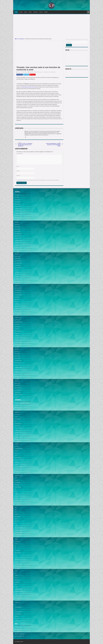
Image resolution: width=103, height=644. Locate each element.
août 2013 (17, 347)
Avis (16, 421)
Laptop (16, 496)
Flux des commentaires (20, 634)
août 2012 (17, 370)
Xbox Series (17, 621)
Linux (16, 498)
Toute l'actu (39, 72)
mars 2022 (17, 308)
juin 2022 (17, 302)
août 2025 (17, 215)
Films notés (17, 469)
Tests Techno (18, 600)
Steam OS (17, 580)
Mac (16, 507)
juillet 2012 (17, 372)
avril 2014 (17, 336)
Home (17, 39)
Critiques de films (19, 448)
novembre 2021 (18, 318)
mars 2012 (17, 381)
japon (16, 492)
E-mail (18, 171)
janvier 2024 (17, 259)
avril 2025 (17, 225)
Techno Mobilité (18, 589)
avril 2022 (17, 306)
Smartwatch (17, 569)
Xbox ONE (17, 619)
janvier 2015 (17, 333)
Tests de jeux (18, 598)
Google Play (17, 482)
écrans (16, 453)
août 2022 (17, 297)
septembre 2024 (18, 240)
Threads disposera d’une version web (29, 87)
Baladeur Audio (18, 424)
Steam (16, 578)
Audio (16, 417)
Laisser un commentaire (51, 72)
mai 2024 (17, 249)
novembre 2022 (18, 290)
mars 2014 (17, 338)
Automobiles (18, 419)
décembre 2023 (18, 261)
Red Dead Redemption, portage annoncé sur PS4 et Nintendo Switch (53, 144)
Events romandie (18, 467)
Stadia (16, 575)
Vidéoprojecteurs (19, 612)
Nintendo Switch (18, 530)
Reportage (17, 560)
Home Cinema (18, 487)
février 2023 (17, 283)
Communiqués (18, 442)
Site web (18, 176)
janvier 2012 (17, 386)
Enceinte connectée (19, 460)
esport (16, 464)
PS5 (16, 557)
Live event (17, 503)
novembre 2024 (18, 236)
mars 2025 (17, 227)
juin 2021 (17, 329)
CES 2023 (17, 435)
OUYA (16, 544)
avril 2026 (17, 197)
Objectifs (17, 537)
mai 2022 (17, 304)
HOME (16, 12)
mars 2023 (17, 281)
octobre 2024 (18, 238)
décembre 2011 (18, 388)
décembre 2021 (18, 315)
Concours (17, 444)
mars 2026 (17, 200)
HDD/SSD (17, 485)
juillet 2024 (17, 245)
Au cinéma (17, 414)
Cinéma (41, 12)
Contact (21, 12)
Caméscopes (18, 426)
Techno (30, 12)
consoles (17, 446)
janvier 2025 (17, 231)
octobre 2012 (18, 365)
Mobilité (46, 12)
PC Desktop (17, 551)
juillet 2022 (17, 299)
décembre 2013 (18, 340)
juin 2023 (17, 274)
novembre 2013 (18, 342)
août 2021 (17, 324)
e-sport (17, 451)
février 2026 (17, 202)
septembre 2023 (18, 268)
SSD (16, 573)
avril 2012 (17, 379)
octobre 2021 (18, 320)
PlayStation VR (18, 553)
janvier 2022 (17, 313)
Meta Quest (17, 516)
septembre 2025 (18, 213)
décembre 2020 (18, 331)
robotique (17, 566)
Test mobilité (18, 596)
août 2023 (17, 270)
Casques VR (17, 433)
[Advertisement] (51, 26)
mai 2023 (17, 277)
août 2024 (17, 243)
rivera (19, 72)
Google (17, 480)
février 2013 (17, 356)
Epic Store (17, 462)
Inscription (17, 627)
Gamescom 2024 (18, 476)
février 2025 (17, 229)
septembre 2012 (18, 367)
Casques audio (18, 430)
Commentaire (20, 154)
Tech (16, 585)
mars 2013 (17, 354)
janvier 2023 (17, 286)
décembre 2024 (18, 234)
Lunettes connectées (19, 505)
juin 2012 (17, 374)
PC (16, 546)
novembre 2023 (18, 263)
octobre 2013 (18, 345)
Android (17, 405)
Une (42, 72)
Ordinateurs (17, 541)
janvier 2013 (17, 358)
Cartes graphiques (19, 428)
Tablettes (17, 582)
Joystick (17, 494)
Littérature (36, 12)
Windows (17, 616)
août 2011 (17, 397)
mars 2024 (17, 254)
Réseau (16, 562)
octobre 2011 (18, 392)
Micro (16, 519)
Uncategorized (18, 607)
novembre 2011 (18, 390)
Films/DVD (17, 471)
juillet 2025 (17, 218)
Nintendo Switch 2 (19, 532)
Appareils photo (18, 410)
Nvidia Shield (18, 535)
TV (16, 605)
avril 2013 (17, 352)
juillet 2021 (17, 327)
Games (26, 12)
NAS (16, 523)
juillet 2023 (17, 272)
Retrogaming (18, 564)
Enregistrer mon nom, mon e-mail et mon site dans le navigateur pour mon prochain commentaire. (38, 180)
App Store (17, 408)
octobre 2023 (18, 265)
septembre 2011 (18, 395)
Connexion (17, 629)
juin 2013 (17, 349)
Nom (18, 166)
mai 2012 (17, 376)
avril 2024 (17, 252)
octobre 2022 (18, 293)
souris (16, 571)
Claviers (17, 439)
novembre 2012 (18, 363)
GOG (16, 478)
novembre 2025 (18, 209)
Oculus (16, 539)
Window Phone (18, 614)
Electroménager (18, 458)
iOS (16, 489)
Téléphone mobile (19, 591)
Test (16, 594)
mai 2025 (17, 222)
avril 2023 (17, 279)
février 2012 (17, 383)
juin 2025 (17, 220)
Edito (16, 455)
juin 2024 (17, 247)
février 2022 (17, 311)
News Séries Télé (19, 528)
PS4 (16, 555)
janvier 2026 (17, 204)
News (35, 72)
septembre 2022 (18, 295)
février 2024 (17, 256)
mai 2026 (17, 195)
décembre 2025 (18, 206)
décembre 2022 (18, 288)
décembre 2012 (18, 361)
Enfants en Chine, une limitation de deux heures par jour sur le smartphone (25, 144)
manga (16, 514)
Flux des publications (19, 632)
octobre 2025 (18, 211)
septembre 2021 (18, 322)
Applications (22, 39)
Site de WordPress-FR (19, 636)
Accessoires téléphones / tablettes (22, 403)
